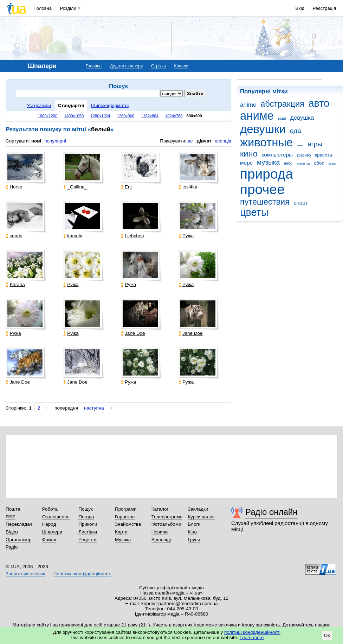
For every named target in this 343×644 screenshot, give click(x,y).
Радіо (12, 547)
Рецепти (88, 540)
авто (319, 103)
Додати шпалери (126, 66)
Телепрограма (167, 517)
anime (248, 105)
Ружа (186, 236)
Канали (182, 66)
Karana (15, 284)
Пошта (13, 509)
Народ (49, 524)
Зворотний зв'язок (25, 574)
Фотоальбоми (166, 524)
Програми (126, 509)
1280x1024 (100, 116)
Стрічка (158, 66)
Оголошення (56, 517)
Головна (43, 8)
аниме (257, 116)
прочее (262, 189)
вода (282, 118)
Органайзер (18, 540)
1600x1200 (48, 116)
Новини (160, 532)
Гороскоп (125, 517)
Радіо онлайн (271, 512)
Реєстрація (324, 8)
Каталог (160, 509)
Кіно (192, 532)
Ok (327, 635)
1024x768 (174, 116)
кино (249, 154)
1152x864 (150, 116)
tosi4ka (188, 187)
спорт (301, 203)
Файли (49, 540)
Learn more (252, 638)
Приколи (88, 524)
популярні (55, 141)
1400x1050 (74, 116)
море (246, 163)
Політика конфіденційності (82, 574)
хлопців (223, 141)
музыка (268, 162)
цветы (254, 212)
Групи (194, 540)
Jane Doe (133, 333)
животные (266, 142)
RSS (11, 517)
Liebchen (132, 236)
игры (315, 144)
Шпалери (52, 532)
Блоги (194, 524)
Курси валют (201, 517)
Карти (121, 532)
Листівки (88, 532)
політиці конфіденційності (252, 632)
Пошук (86, 509)
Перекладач (19, 524)
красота (323, 155)
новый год (303, 164)
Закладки (198, 509)
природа (267, 174)
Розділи (68, 8)
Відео (12, 532)
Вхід (300, 8)
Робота (50, 509)
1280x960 (125, 116)
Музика (123, 540)
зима (300, 145)
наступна (94, 408)
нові (36, 141)
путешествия (265, 202)
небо (288, 163)
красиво (304, 155)
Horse (14, 187)
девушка (302, 118)
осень (332, 164)
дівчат (204, 141)
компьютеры (277, 155)
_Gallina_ (75, 187)
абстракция (282, 104)
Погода (86, 517)
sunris (14, 236)
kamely (73, 236)
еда (296, 131)
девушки (263, 129)
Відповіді (161, 540)
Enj (126, 187)
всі (191, 141)
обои (319, 163)
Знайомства (128, 524)
